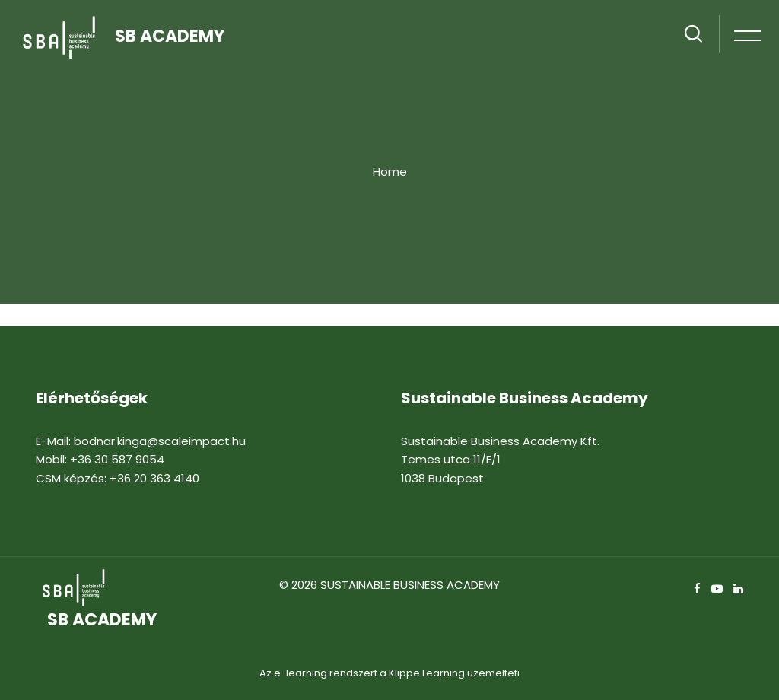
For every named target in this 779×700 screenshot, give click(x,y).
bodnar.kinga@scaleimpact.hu (160, 441)
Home (390, 172)
